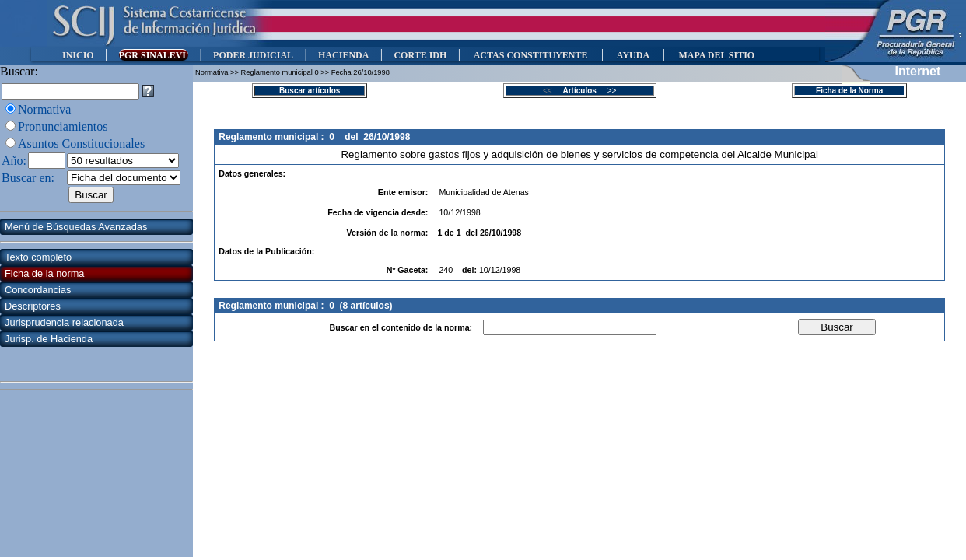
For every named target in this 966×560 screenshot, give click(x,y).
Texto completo (38, 257)
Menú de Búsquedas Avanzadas (76, 227)
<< (552, 91)
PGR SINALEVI (154, 55)
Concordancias (38, 290)
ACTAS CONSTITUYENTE (530, 55)
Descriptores (33, 306)
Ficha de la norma (44, 273)
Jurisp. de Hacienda (49, 339)
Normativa (44, 109)
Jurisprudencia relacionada (64, 322)
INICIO (78, 55)
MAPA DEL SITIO (716, 55)
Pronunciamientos (63, 126)
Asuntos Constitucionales (81, 143)
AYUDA (633, 55)
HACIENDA (343, 55)
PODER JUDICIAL (253, 55)
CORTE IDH (420, 55)
